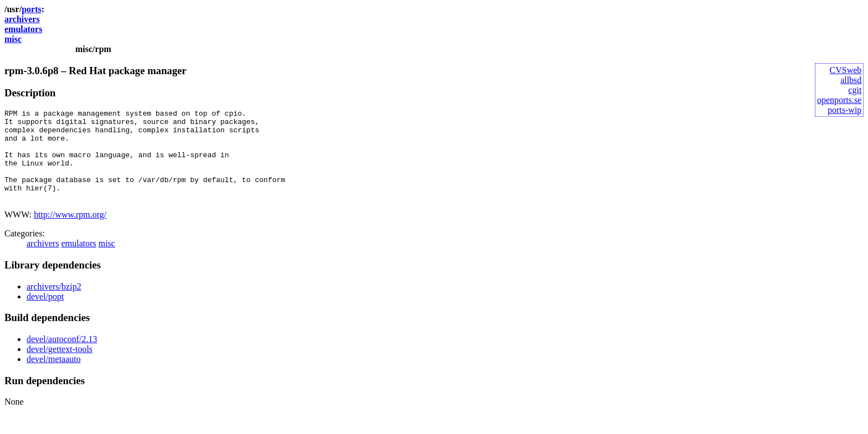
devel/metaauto (54, 377)
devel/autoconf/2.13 (62, 357)
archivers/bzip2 (54, 305)
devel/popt (45, 315)
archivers (22, 19)
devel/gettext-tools (60, 367)
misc (13, 39)
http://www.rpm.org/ (70, 233)
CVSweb (846, 70)
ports (32, 9)
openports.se (839, 100)
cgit (855, 90)
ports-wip (844, 110)
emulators (23, 29)
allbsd (851, 80)
